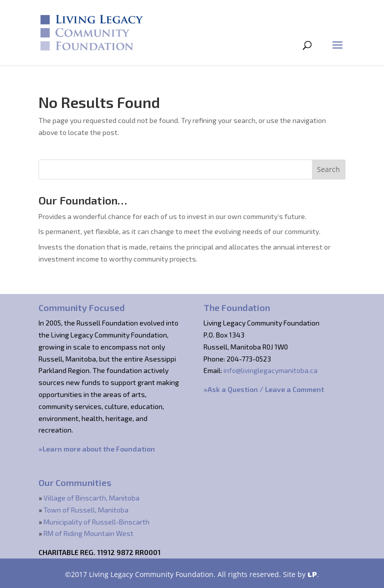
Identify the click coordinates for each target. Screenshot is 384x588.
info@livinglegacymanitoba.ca (270, 370)
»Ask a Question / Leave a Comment (264, 389)
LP (312, 574)
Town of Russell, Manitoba (86, 510)
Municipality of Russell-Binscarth (96, 522)
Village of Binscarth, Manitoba (91, 498)
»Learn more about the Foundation (97, 449)
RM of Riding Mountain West (88, 533)
